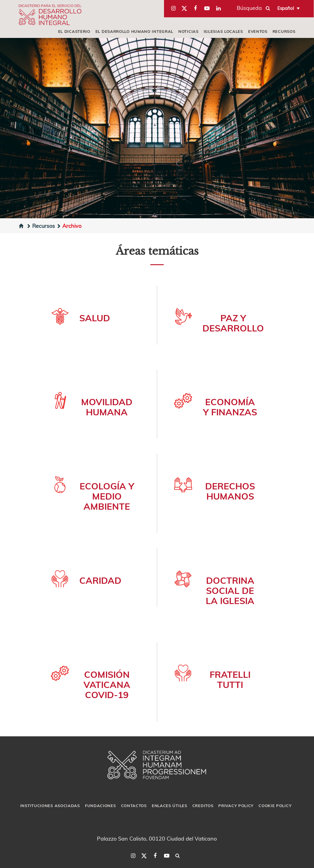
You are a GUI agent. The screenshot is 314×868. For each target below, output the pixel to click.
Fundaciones (100, 806)
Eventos (258, 31)
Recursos (284, 31)
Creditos (203, 806)
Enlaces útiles (170, 806)
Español (286, 8)
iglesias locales (223, 31)
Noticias (188, 31)
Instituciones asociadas (50, 806)
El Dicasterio (74, 31)
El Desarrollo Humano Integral (134, 31)
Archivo (69, 226)
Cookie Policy (275, 806)
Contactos (134, 806)
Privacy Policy (236, 806)
